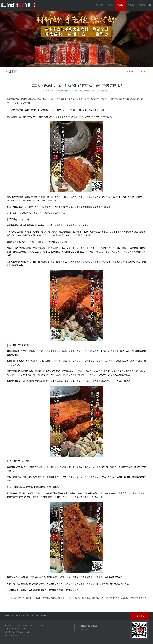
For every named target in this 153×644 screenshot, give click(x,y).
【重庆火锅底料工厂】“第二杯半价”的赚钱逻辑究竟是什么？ (41, 598)
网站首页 (99, 5)
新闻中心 (26, 615)
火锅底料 (17, 615)
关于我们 (35, 615)
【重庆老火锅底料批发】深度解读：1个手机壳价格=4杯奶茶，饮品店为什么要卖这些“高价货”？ (110, 598)
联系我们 (43, 615)
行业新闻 (131, 71)
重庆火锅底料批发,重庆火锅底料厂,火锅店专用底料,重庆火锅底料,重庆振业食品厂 (83, 91)
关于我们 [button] (131, 5)
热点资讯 (144, 71)
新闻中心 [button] (121, 5)
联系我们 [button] (142, 5)
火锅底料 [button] (110, 5)
